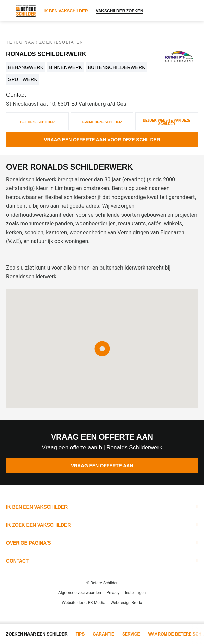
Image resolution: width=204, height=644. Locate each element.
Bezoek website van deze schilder (167, 122)
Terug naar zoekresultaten (45, 42)
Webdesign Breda (126, 603)
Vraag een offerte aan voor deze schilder (102, 140)
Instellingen (135, 593)
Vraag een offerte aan (102, 466)
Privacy (113, 593)
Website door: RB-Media (84, 603)
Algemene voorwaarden (80, 593)
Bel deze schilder (37, 122)
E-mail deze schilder (102, 122)
